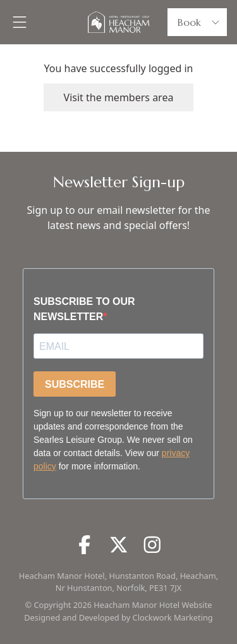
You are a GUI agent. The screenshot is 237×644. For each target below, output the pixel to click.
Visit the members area (119, 97)
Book (200, 22)
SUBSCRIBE (75, 384)
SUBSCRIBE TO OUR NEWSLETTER (84, 309)
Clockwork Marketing (173, 617)
